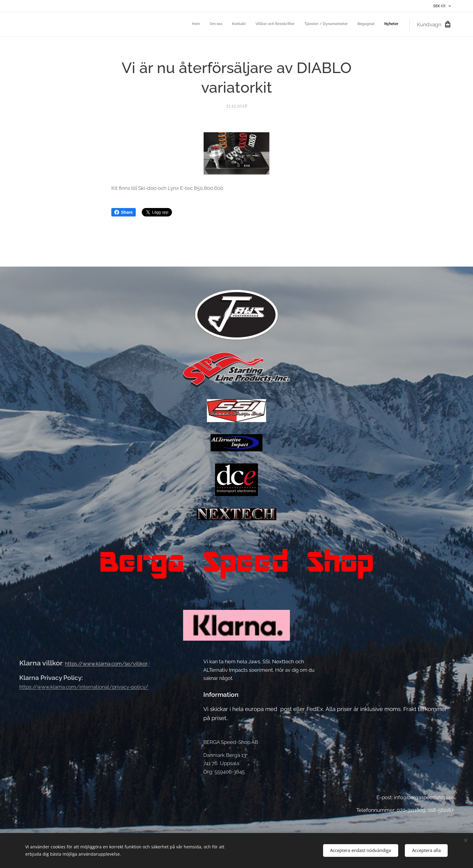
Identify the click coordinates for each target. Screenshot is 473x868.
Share (124, 212)
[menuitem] (342, 24)
